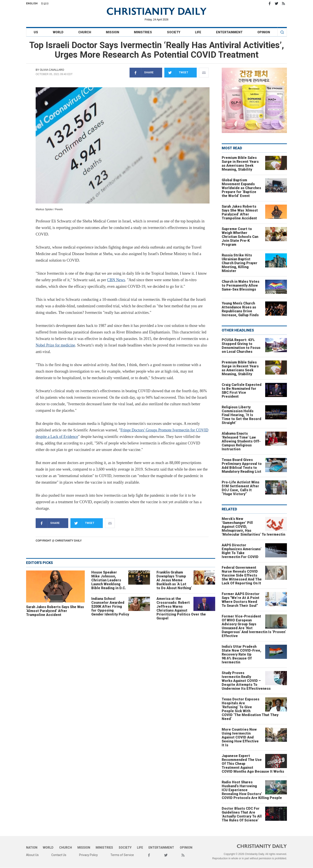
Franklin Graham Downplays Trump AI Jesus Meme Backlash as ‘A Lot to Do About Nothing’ (174, 580)
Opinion (264, 32)
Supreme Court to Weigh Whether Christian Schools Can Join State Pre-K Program (240, 237)
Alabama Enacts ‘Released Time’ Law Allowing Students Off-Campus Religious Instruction (241, 441)
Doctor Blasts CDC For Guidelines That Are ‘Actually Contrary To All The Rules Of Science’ (242, 814)
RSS (283, 3)
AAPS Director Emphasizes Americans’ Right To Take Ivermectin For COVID (242, 551)
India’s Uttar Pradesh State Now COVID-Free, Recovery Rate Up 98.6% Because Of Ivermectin (241, 654)
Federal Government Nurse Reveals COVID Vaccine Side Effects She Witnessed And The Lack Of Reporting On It (242, 575)
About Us (32, 855)
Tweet (176, 73)
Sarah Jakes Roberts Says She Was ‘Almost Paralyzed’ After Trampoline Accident (55, 611)
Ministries (143, 32)
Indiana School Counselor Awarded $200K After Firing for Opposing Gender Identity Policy (110, 606)
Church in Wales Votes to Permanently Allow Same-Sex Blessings (241, 285)
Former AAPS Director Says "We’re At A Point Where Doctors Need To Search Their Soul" (241, 600)
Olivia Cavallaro (52, 70)
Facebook (270, 3)
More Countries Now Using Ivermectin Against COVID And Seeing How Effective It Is (240, 737)
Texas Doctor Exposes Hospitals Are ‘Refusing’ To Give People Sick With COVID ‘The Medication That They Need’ (250, 709)
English (32, 3)
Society (174, 32)
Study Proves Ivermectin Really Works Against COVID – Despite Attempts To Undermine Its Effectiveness (246, 681)
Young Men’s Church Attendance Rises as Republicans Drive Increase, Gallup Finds (240, 309)
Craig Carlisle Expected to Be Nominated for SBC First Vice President (242, 391)
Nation (32, 848)
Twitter (276, 3)
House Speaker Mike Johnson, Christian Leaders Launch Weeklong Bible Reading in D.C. (109, 580)
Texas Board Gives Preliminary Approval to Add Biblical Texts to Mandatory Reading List (242, 466)
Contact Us (59, 855)
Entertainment (229, 32)
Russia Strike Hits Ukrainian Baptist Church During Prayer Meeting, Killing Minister (240, 263)
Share (142, 73)
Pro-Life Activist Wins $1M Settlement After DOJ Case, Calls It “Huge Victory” (241, 488)
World (58, 32)
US (36, 32)
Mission (112, 32)
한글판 (45, 3)
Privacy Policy (88, 855)
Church (85, 32)
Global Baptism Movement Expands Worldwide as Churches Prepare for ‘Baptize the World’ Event (241, 188)
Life (198, 32)
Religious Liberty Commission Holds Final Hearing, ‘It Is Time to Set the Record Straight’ (241, 415)
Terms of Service (122, 855)
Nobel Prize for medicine (55, 345)
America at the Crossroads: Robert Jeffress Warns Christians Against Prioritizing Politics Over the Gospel (181, 608)
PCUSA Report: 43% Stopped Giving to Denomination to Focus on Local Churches (241, 346)
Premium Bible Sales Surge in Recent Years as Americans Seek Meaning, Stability (240, 164)
